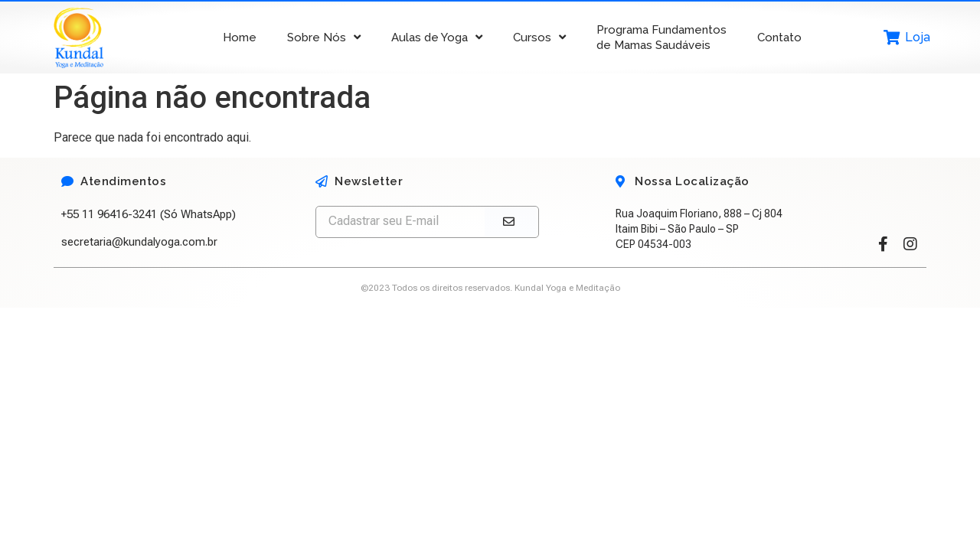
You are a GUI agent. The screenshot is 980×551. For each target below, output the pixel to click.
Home (240, 37)
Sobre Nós (324, 37)
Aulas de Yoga (437, 37)
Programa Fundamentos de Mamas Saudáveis (661, 37)
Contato (779, 37)
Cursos (539, 37)
